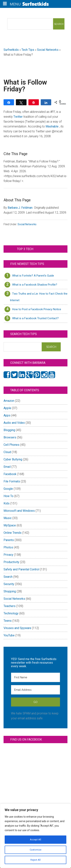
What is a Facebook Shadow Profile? (35, 285)
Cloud (7, 452)
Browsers (10, 437)
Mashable (52, 126)
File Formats (12, 481)
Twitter (18, 117)
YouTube (9, 635)
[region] (35, 836)
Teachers (10, 606)
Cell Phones (11, 445)
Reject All (36, 860)
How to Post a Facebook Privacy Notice (37, 309)
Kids (7, 503)
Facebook (10, 474)
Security (9, 584)
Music (8, 518)
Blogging (9, 430)
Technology (11, 613)
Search (8, 577)
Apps (7, 415)
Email (7, 467)
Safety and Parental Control (21, 569)
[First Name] (35, 677)
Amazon (9, 401)
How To (9, 496)
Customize (36, 850)
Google (8, 489)
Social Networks (48, 50)
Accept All (35, 840)
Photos (8, 547)
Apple (7, 408)
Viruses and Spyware (17, 628)
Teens (8, 621)
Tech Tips (28, 50)
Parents (9, 540)
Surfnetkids (11, 50)
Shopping (10, 591)
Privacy (8, 555)
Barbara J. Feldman (20, 208)
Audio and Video (14, 423)
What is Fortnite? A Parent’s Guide (33, 276)
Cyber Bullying (13, 459)
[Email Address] (35, 690)
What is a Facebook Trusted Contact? (35, 318)
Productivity (11, 562)
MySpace (10, 525)
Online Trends (13, 533)
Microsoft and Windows (19, 511)
